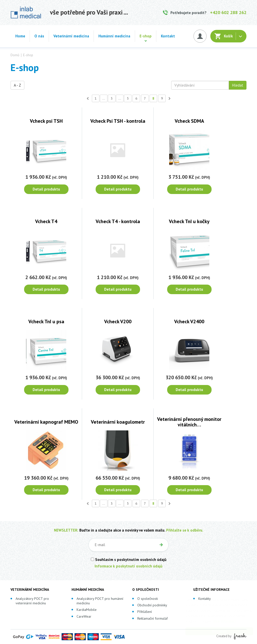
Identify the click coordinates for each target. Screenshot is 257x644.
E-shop (146, 36)
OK (161, 545)
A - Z (17, 85)
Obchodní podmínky (152, 605)
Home (20, 36)
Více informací (219, 621)
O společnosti (148, 599)
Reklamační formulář (153, 618)
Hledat (238, 85)
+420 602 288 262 (228, 12)
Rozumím (214, 631)
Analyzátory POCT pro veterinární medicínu (32, 601)
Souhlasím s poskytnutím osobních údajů (129, 560)
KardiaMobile (87, 610)
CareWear (84, 616)
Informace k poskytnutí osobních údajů (128, 566)
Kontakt (168, 36)
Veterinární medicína (71, 36)
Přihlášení (145, 612)
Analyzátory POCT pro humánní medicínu (100, 601)
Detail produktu (46, 189)
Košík (228, 36)
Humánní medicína (114, 36)
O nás (39, 36)
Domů (15, 55)
